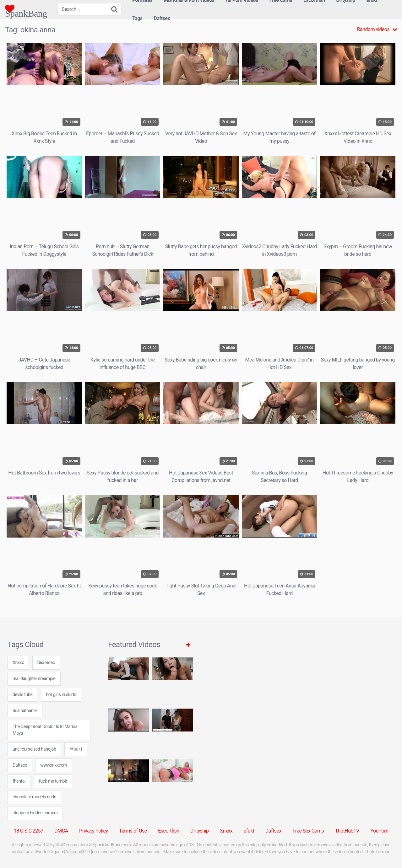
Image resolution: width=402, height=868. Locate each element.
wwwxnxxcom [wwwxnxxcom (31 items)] (54, 765)
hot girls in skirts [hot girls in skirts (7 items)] (61, 695)
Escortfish (168, 831)
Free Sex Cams (308, 831)
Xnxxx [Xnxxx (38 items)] (18, 663)
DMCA (61, 831)
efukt (249, 831)
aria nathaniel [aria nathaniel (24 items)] (25, 711)
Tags (137, 18)
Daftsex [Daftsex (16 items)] (20, 765)
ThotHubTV (347, 831)
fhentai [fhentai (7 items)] (19, 781)
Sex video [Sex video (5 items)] (46, 663)
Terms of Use (133, 831)
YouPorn (379, 831)
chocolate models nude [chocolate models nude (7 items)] (34, 797)
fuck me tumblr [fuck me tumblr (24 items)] (53, 781)
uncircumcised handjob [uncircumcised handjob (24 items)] (34, 749)
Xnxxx (226, 831)
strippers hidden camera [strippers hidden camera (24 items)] (35, 813)
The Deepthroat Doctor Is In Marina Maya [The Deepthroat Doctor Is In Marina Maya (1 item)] (45, 730)
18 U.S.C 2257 (29, 831)
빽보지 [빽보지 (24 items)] (76, 749)
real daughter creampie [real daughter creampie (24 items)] (34, 679)
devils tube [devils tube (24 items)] (22, 695)
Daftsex (162, 18)
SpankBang (26, 9)
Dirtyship (199, 831)
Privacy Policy (94, 831)
